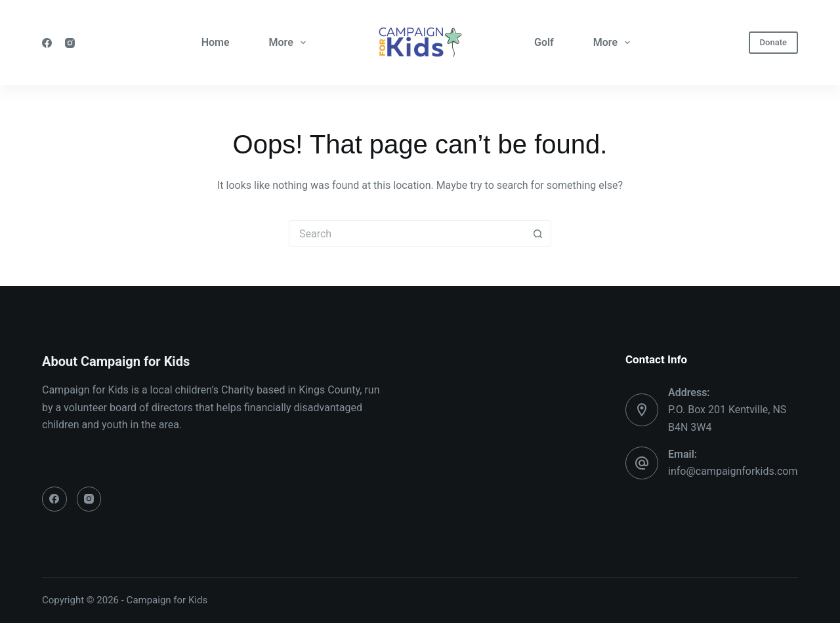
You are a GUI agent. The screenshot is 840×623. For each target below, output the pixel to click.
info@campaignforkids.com (733, 471)
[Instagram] (70, 43)
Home (216, 42)
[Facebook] (47, 43)
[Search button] (538, 233)
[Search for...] (407, 233)
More (290, 43)
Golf (544, 42)
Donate (773, 42)
